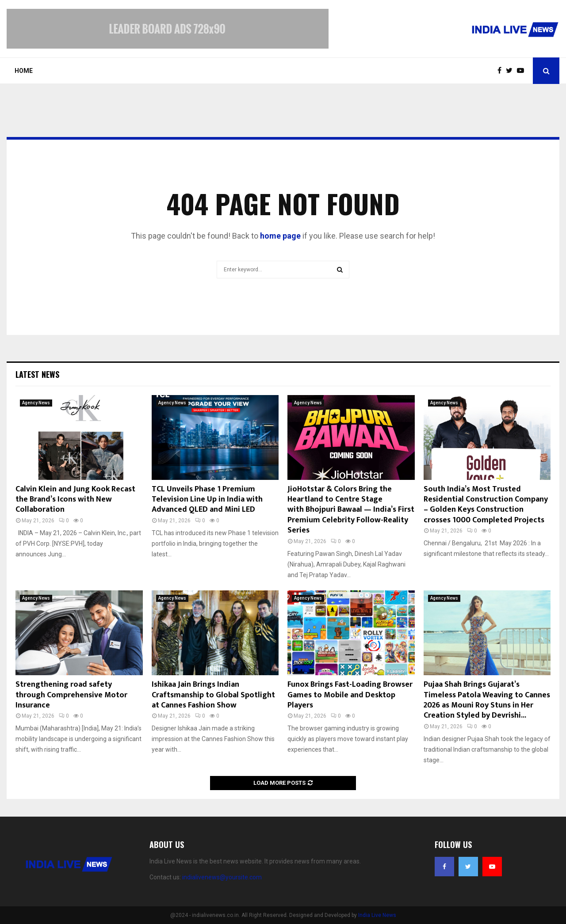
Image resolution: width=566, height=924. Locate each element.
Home (24, 71)
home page (280, 236)
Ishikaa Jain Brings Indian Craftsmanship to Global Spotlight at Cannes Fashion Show (213, 695)
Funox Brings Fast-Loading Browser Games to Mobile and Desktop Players (350, 695)
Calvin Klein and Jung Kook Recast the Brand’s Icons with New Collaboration (75, 500)
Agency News (36, 403)
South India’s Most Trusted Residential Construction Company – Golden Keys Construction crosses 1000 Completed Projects (486, 505)
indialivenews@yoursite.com (222, 877)
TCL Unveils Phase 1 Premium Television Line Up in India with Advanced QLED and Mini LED (207, 500)
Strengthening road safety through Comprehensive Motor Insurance (71, 695)
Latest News (37, 374)
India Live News (377, 915)
